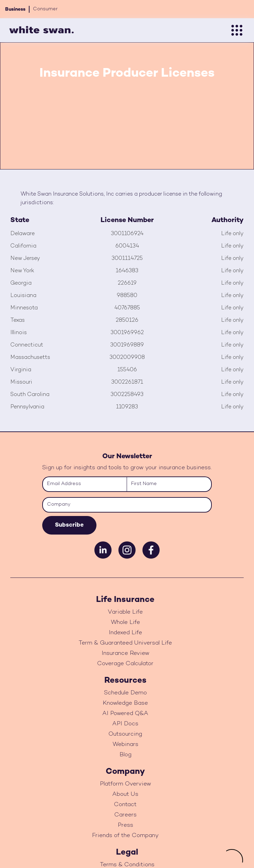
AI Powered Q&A (125, 714)
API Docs (125, 724)
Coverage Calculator (125, 664)
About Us (125, 794)
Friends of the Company (125, 836)
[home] (40, 30)
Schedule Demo (125, 693)
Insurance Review (125, 653)
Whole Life (125, 623)
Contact (125, 805)
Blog (125, 755)
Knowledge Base (125, 703)
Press (125, 825)
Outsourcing (125, 734)
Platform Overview (125, 784)
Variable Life (125, 612)
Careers (125, 815)
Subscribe (69, 525)
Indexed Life (125, 633)
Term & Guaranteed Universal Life (125, 643)
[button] (237, 30)
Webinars (125, 745)
